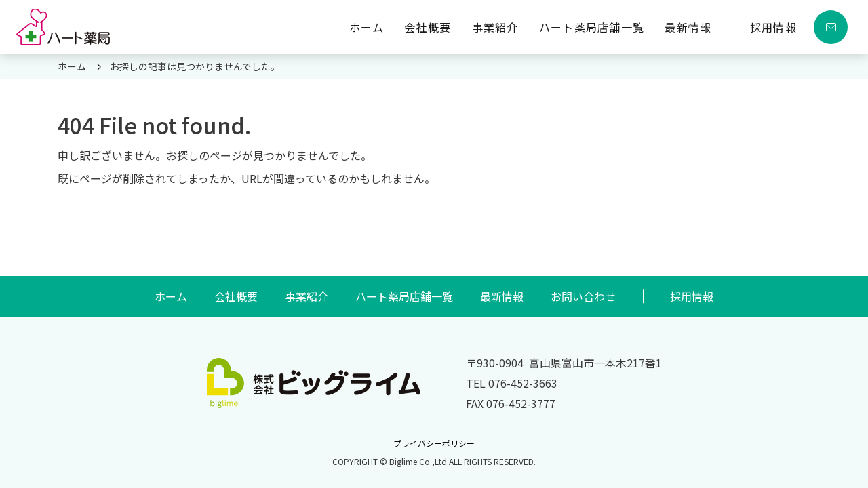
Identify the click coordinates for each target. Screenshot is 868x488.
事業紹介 (495, 27)
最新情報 (688, 27)
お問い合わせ (583, 296)
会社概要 (428, 27)
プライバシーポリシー (434, 443)
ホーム (367, 27)
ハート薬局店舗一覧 (592, 27)
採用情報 (773, 27)
